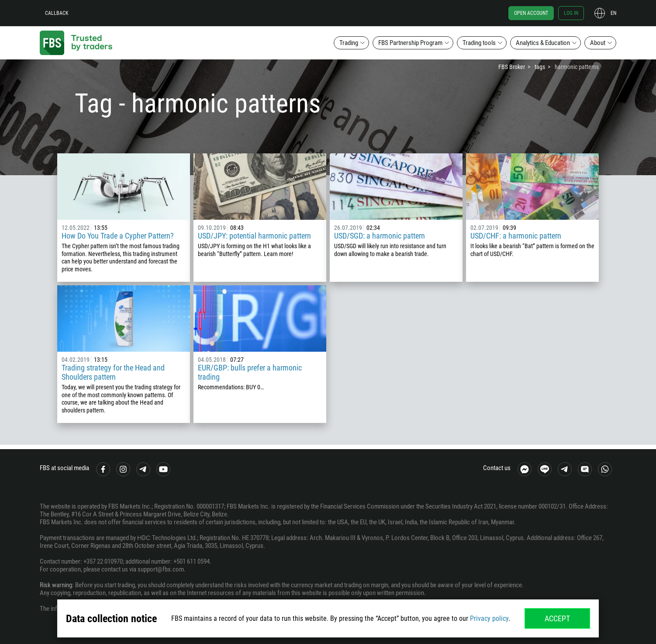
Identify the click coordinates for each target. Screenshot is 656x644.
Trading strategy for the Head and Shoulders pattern (113, 372)
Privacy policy (489, 618)
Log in (571, 13)
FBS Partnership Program (410, 43)
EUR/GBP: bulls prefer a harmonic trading (250, 372)
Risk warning (56, 585)
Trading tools (479, 43)
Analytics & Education (543, 43)
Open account (531, 13)
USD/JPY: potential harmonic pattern (254, 236)
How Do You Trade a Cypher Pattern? (118, 236)
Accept (557, 618)
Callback (57, 13)
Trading (349, 43)
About (598, 43)
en (613, 13)
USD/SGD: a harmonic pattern (380, 236)
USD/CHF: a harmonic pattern (516, 236)
